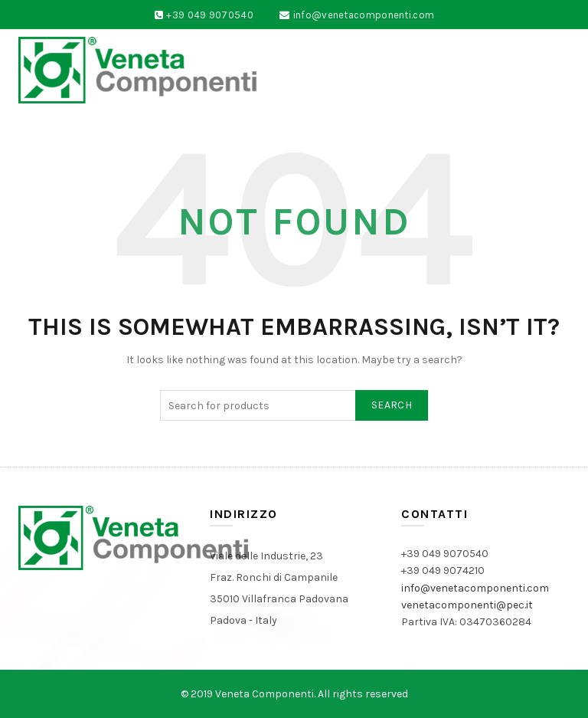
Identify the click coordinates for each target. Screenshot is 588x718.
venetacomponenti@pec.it (467, 605)
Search (392, 405)
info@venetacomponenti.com (364, 15)
